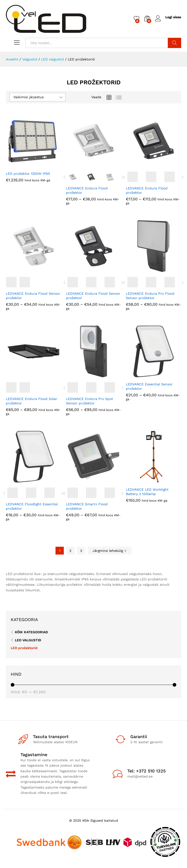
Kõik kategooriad (31, 632)
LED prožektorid (24, 648)
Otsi (174, 43)
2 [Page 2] (70, 551)
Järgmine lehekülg (110, 551)
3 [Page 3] (81, 551)
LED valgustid (28, 640)
